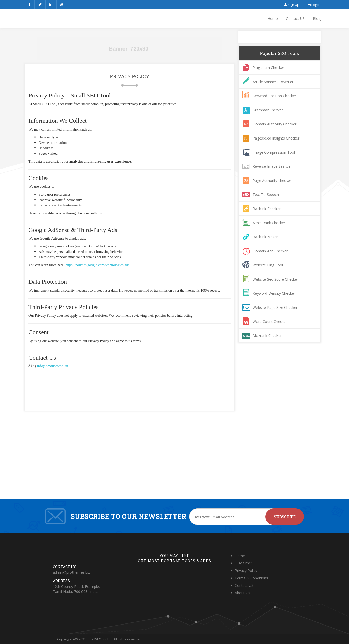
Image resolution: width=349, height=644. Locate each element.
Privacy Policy (246, 571)
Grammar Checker (268, 110)
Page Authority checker (272, 180)
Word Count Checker (270, 321)
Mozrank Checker (267, 336)
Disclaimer (243, 563)
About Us (242, 593)
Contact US (295, 19)
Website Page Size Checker (275, 307)
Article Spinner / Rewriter (273, 82)
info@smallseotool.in (53, 366)
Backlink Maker (265, 237)
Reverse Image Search (271, 166)
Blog (317, 19)
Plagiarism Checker (268, 68)
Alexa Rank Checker (269, 223)
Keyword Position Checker (274, 96)
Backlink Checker (267, 209)
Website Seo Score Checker (275, 279)
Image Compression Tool (274, 152)
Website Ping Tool (268, 265)
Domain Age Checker (270, 251)
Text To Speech (266, 195)
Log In (314, 5)
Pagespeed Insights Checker (276, 138)
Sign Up (291, 5)
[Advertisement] (130, 383)
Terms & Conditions (251, 578)
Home (273, 19)
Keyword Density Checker (274, 293)
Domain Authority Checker (275, 124)
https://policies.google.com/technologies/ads (97, 265)
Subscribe (285, 517)
